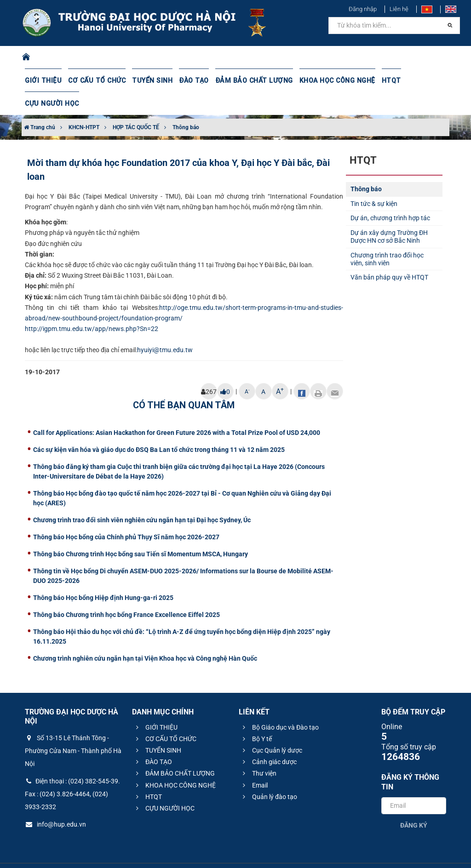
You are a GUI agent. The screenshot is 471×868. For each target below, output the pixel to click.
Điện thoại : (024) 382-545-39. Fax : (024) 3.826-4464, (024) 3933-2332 (72, 771)
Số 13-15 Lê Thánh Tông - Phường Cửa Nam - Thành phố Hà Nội (73, 728)
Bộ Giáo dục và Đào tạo (279, 704)
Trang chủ (40, 104)
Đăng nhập (363, 9)
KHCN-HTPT (84, 104)
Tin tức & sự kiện (374, 181)
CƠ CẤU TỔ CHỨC (95, 80)
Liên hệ (399, 9)
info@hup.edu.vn (55, 801)
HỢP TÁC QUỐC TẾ (136, 104)
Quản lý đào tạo (269, 774)
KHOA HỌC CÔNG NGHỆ (330, 80)
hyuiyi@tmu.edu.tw (165, 327)
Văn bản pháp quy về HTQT (389, 254)
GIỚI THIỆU (43, 80)
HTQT (383, 80)
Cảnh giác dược (268, 739)
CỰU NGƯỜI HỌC (426, 80)
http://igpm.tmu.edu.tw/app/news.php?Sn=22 (92, 306)
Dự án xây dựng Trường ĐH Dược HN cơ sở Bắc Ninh (389, 214)
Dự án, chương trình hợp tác (390, 195)
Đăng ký (414, 802)
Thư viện (258, 750)
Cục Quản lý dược (271, 727)
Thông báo (186, 104)
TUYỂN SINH (149, 80)
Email (254, 762)
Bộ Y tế (256, 716)
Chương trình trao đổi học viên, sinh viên (387, 236)
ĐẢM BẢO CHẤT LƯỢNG (249, 80)
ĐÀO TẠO (190, 80)
